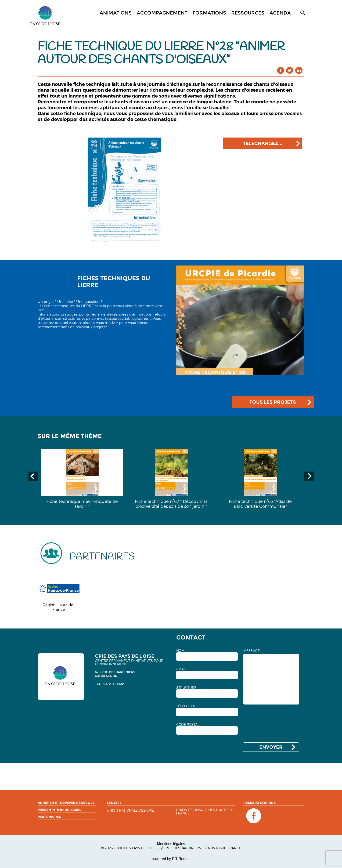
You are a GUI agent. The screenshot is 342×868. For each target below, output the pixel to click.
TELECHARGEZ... (263, 143)
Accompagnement (162, 13)
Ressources (248, 13)
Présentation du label (59, 810)
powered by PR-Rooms (171, 859)
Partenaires (49, 817)
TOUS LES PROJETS (273, 402)
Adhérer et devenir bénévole (66, 803)
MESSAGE (252, 651)
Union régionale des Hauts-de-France (205, 812)
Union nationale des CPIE (130, 811)
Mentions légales (171, 844)
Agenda (280, 13)
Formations (209, 13)
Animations (116, 13)
